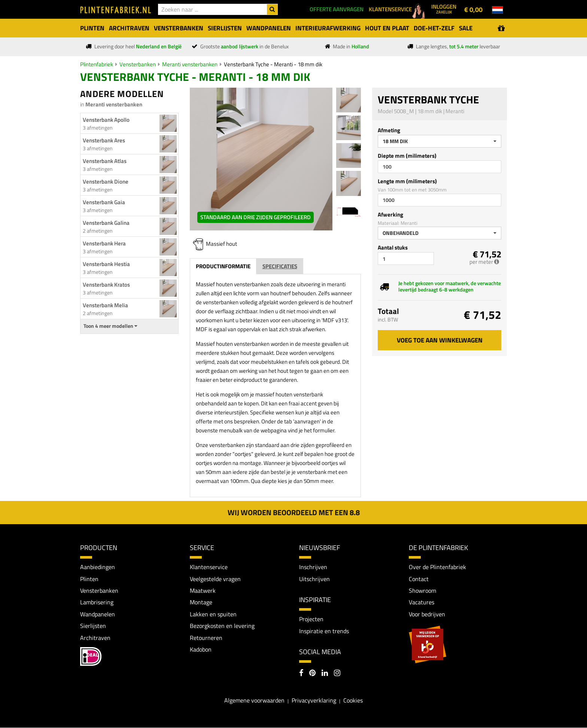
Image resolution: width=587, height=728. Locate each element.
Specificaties (280, 266)
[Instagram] (337, 674)
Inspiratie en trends (324, 631)
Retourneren (206, 638)
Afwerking (390, 215)
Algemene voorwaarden (254, 701)
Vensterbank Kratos (106, 285)
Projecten (311, 619)
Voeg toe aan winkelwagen (440, 340)
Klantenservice (209, 567)
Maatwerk (203, 591)
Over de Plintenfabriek (437, 567)
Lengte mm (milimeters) (407, 181)
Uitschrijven (314, 579)
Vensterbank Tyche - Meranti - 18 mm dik (273, 64)
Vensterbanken (138, 64)
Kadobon (201, 650)
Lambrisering (97, 602)
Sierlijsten (93, 626)
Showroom (422, 591)
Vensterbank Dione (106, 182)
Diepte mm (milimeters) (407, 156)
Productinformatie (223, 266)
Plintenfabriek (97, 64)
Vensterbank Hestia (106, 264)
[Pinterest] (312, 674)
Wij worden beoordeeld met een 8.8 (294, 512)
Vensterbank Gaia (104, 202)
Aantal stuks (393, 247)
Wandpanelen (98, 614)
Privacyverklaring (314, 701)
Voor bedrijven (427, 614)
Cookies (353, 701)
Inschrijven (313, 567)
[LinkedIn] (325, 674)
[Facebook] (301, 674)
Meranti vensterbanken (190, 64)
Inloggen (444, 9)
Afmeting (389, 130)
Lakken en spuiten (213, 614)
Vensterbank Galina (106, 223)
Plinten (89, 579)
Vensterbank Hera (104, 243)
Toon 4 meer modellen (110, 326)
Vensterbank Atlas (105, 161)
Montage (201, 602)
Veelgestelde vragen (215, 579)
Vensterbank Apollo (106, 120)
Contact (419, 579)
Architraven (95, 638)
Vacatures (422, 602)
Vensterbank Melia (105, 305)
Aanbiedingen (98, 567)
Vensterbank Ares (104, 140)
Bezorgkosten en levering (222, 626)
